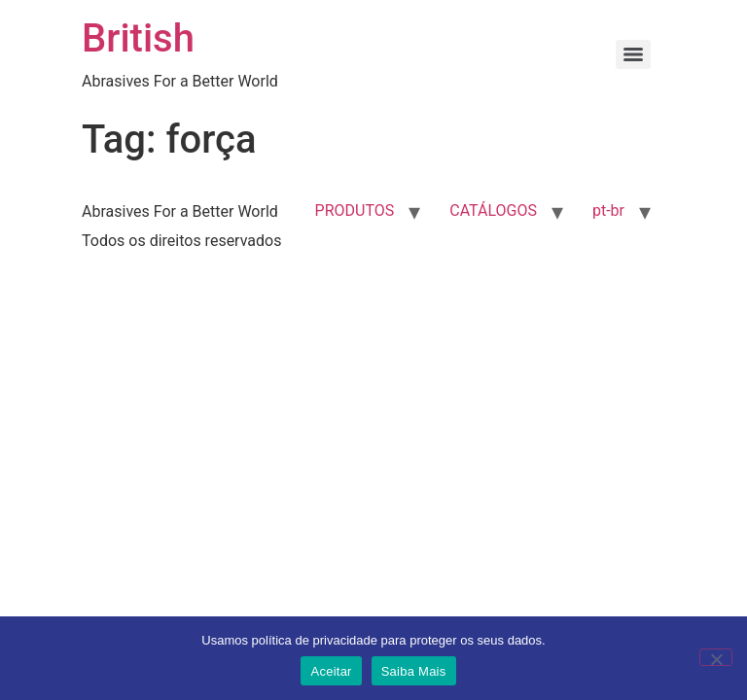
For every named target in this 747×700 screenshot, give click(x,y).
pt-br (608, 210)
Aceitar (331, 671)
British (138, 38)
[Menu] (633, 54)
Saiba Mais (414, 671)
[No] (716, 657)
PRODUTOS (355, 210)
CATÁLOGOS (493, 210)
